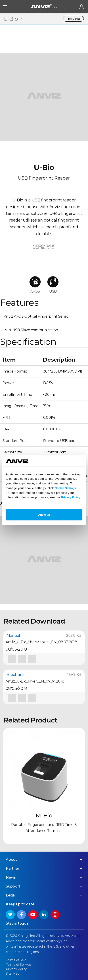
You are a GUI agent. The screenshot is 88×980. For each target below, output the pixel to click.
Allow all (44, 515)
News (11, 877)
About (11, 860)
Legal (11, 895)
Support (13, 886)
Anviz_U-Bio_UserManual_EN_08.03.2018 (41, 642)
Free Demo (73, 19)
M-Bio (44, 815)
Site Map (13, 974)
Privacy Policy (71, 497)
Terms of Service (18, 965)
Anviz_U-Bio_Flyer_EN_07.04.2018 (35, 681)
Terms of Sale (16, 960)
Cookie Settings (65, 488)
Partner (13, 868)
